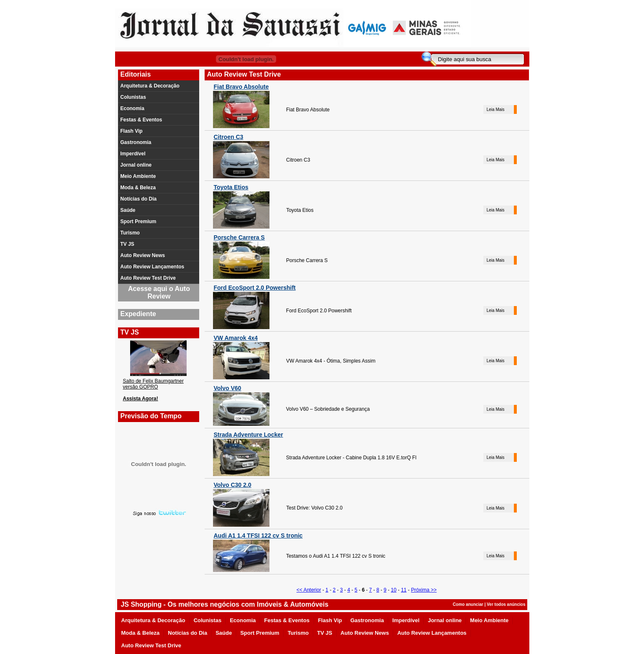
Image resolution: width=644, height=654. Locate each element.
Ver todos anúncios (506, 604)
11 (404, 590)
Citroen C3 (229, 137)
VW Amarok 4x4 (236, 338)
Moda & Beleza (138, 188)
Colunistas (133, 97)
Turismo (130, 233)
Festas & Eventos (141, 120)
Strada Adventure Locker (249, 435)
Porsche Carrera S (239, 237)
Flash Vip (132, 131)
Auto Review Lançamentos (153, 267)
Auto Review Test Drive (148, 278)
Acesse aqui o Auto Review (159, 292)
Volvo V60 (228, 388)
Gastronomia (136, 142)
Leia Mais (496, 109)
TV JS (127, 244)
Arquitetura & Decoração (150, 86)
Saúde (128, 210)
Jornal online (136, 165)
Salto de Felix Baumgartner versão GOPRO (153, 384)
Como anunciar (468, 604)
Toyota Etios (231, 187)
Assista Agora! (141, 399)
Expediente (138, 314)
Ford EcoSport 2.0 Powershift (255, 288)
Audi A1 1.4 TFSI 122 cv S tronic (258, 536)
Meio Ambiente (138, 176)
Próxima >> (424, 590)
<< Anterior (309, 590)
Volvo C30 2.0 (233, 485)
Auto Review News (143, 255)
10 (394, 590)
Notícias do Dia (139, 199)
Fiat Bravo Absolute (241, 87)
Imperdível (133, 154)
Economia (132, 108)
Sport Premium (139, 221)
